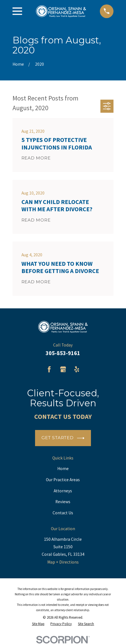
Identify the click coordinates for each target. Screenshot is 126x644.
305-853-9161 (63, 353)
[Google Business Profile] (63, 369)
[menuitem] (38, 624)
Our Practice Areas (63, 480)
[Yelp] (77, 369)
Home (63, 469)
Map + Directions (63, 562)
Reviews (63, 502)
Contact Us (63, 513)
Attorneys (63, 491)
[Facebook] (49, 369)
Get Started (63, 438)
